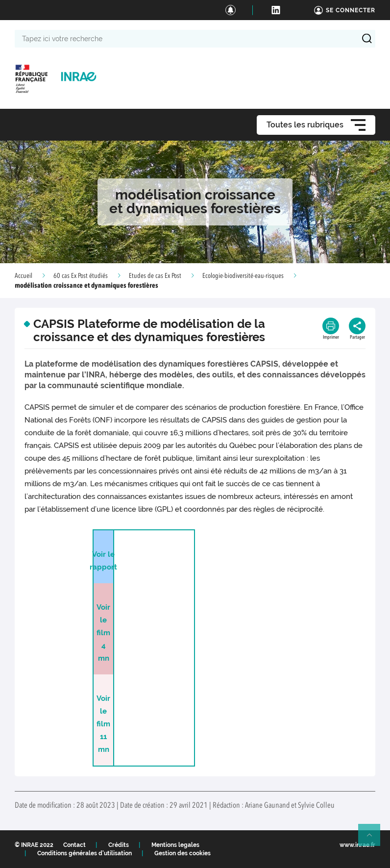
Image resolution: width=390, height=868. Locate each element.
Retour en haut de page (373, 839)
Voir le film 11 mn (103, 724)
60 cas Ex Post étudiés (81, 276)
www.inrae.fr (357, 845)
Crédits (119, 845)
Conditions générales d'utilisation (85, 853)
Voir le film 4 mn (103, 633)
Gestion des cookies (183, 853)
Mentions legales (175, 845)
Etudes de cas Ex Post (155, 276)
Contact (74, 845)
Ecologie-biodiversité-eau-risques (243, 276)
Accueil (24, 276)
